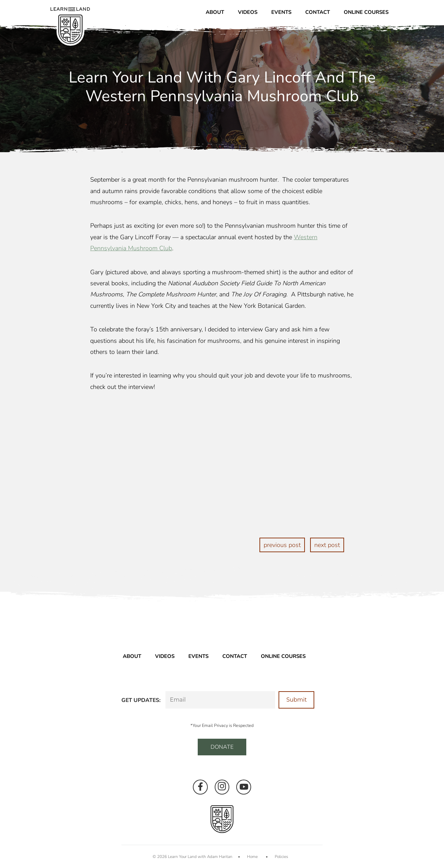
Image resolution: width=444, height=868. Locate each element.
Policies (281, 857)
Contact (318, 12)
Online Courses (366, 12)
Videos (248, 12)
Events (281, 12)
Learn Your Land (182, 857)
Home (252, 857)
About (215, 12)
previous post (282, 545)
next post (327, 545)
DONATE (222, 747)
